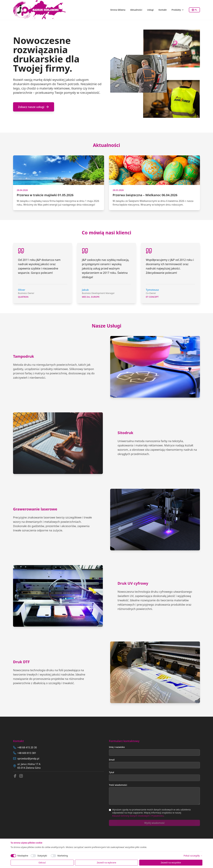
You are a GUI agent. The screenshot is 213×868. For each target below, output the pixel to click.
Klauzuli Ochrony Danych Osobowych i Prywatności (138, 816)
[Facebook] (15, 776)
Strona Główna (118, 10)
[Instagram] (21, 776)
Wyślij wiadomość (154, 823)
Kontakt (163, 10)
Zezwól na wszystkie (171, 863)
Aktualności (136, 10)
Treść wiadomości (118, 785)
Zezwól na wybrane (106, 863)
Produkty (178, 10)
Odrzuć (42, 863)
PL (194, 10)
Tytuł (111, 772)
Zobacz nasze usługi (34, 107)
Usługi (150, 10)
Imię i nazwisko (117, 747)
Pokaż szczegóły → (193, 856)
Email (112, 760)
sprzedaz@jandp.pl (28, 759)
